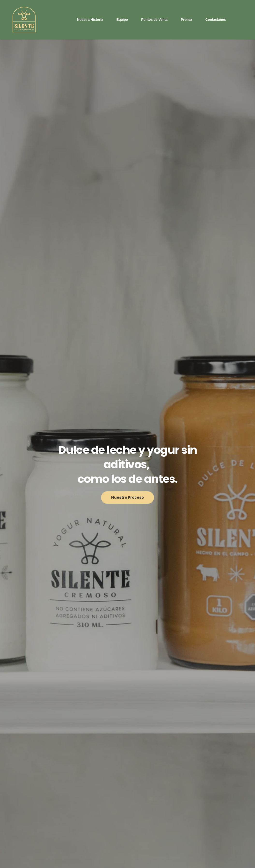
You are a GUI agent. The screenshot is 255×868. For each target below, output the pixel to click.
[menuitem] (90, 20)
